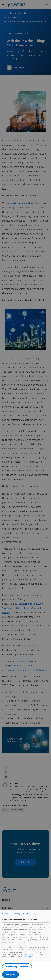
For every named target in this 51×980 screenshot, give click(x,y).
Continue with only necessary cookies (20, 914)
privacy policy (28, 957)
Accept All (11, 975)
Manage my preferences (17, 967)
